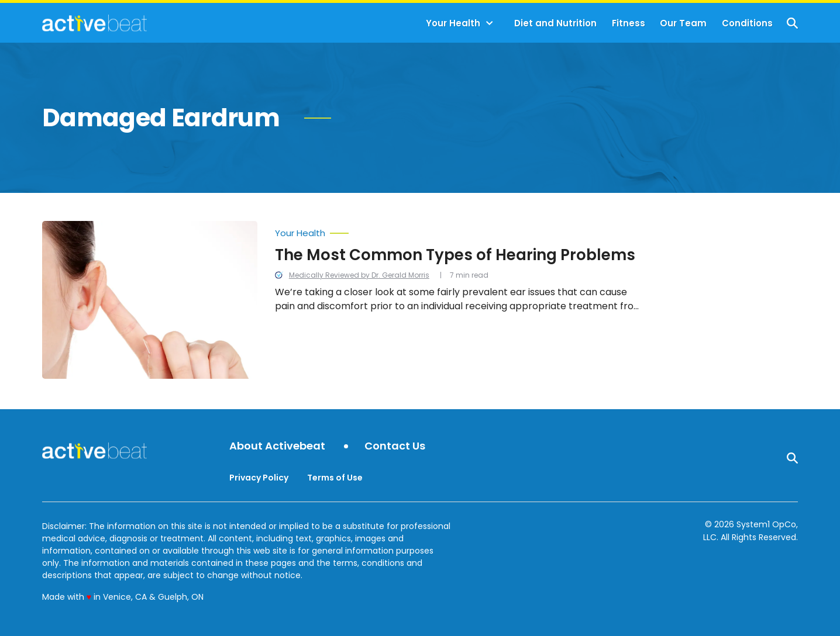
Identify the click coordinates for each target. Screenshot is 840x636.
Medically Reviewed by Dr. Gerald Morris (359, 275)
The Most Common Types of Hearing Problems (455, 255)
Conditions (747, 23)
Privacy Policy (259, 478)
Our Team (683, 23)
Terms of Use (335, 478)
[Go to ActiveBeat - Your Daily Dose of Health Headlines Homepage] (94, 23)
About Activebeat (277, 446)
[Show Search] (792, 23)
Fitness (629, 23)
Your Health (453, 23)
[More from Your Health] (461, 230)
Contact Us (395, 446)
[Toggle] (490, 23)
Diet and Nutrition (555, 23)
